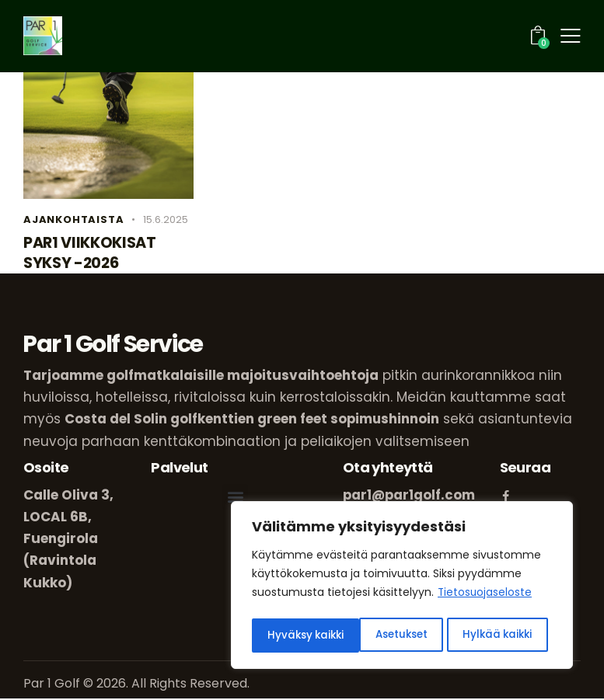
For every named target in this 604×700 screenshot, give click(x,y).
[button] (235, 498)
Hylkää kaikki (390, 636)
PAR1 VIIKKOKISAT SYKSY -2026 (92, 254)
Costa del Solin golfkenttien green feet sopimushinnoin (253, 421)
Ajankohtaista (73, 219)
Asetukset (293, 636)
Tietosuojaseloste (485, 597)
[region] (402, 587)
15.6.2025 (166, 219)
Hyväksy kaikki (499, 636)
